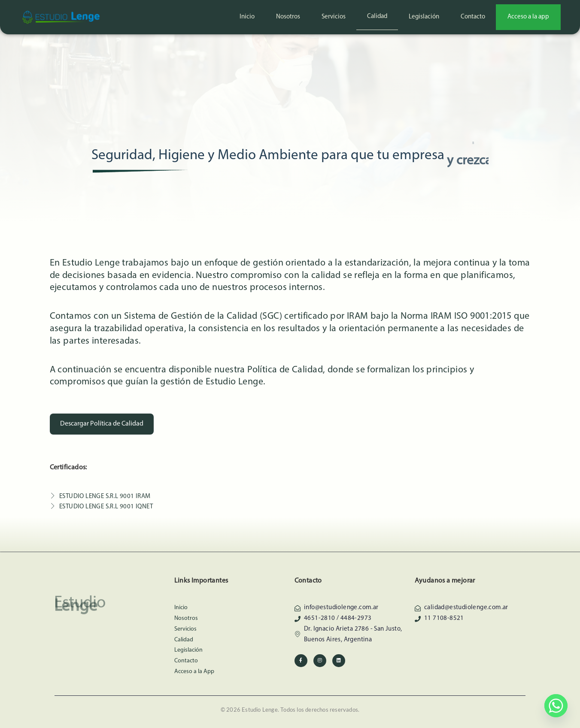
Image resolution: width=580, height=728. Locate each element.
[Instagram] (320, 661)
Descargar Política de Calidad (102, 424)
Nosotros (288, 17)
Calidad (377, 17)
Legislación (424, 17)
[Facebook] (301, 661)
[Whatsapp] (556, 706)
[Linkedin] (339, 661)
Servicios (334, 17)
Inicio (247, 17)
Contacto (473, 17)
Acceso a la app (528, 17)
